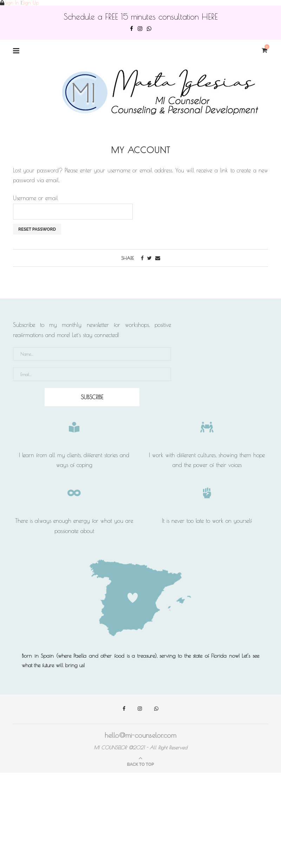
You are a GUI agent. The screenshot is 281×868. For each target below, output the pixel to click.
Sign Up (30, 3)
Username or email (35, 198)
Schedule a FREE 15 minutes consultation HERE (141, 17)
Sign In (12, 3)
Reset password (37, 229)
